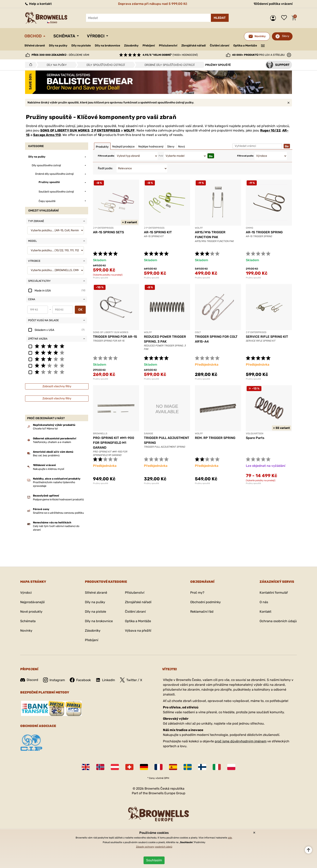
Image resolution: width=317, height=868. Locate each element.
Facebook (80, 680)
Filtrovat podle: (106, 156)
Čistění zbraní (220, 46)
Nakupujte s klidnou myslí (49, 469)
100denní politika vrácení (273, 4)
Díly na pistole (81, 46)
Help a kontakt (38, 4)
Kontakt (265, 612)
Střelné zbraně (35, 46)
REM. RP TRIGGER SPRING (215, 438)
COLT (198, 332)
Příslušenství (168, 46)
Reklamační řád (202, 612)
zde (230, 838)
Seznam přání (285, 18)
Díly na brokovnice (107, 46)
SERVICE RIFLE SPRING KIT (267, 337)
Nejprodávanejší (32, 602)
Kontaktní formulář (274, 593)
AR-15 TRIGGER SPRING (264, 232)
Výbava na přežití (138, 631)
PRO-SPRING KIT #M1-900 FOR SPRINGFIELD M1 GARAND (114, 443)
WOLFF (129, 130)
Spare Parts (255, 438)
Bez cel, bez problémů (46, 455)
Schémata (64, 36)
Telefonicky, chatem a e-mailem (52, 442)
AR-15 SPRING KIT (158, 232)
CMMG (249, 228)
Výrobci (96, 36)
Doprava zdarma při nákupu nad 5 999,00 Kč (153, 4)
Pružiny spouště (101, 278)
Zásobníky (131, 46)
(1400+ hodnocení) (170, 55)
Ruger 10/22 (270, 130)
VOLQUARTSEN (255, 433)
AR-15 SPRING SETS (108, 232)
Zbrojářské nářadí (194, 46)
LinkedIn (105, 680)
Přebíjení (149, 46)
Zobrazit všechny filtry (57, 386)
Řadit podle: (105, 168)
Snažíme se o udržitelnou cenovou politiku (58, 513)
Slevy (286, 36)
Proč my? (197, 593)
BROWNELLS (100, 433)
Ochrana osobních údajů (278, 621)
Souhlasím (154, 860)
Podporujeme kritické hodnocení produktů (58, 499)
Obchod (33, 36)
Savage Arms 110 (47, 135)
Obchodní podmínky (206, 602)
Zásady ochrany (145, 847)
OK (80, 310)
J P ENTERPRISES (106, 130)
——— (263, 45)
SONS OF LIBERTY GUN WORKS (65, 130)
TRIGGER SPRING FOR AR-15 (115, 337)
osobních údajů (164, 847)
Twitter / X (131, 680)
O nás (264, 602)
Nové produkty (31, 612)
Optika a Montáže (245, 46)
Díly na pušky (58, 46)
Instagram (54, 680)
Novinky (26, 631)
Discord (29, 680)
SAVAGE (148, 433)
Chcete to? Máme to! (45, 429)
